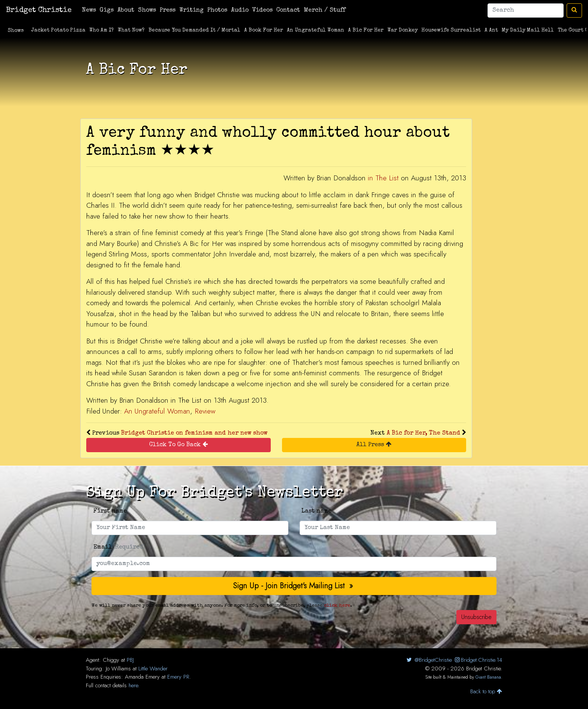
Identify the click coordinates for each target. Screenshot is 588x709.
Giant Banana (488, 677)
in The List (383, 178)
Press (168, 10)
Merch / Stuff (325, 10)
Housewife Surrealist (451, 30)
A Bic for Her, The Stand (423, 433)
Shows (147, 10)
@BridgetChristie (428, 660)
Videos (262, 10)
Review (205, 411)
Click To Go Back (178, 444)
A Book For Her (264, 30)
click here (337, 606)
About (126, 10)
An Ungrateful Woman (316, 30)
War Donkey (403, 30)
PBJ (130, 660)
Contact (288, 10)
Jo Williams (118, 669)
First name (110, 511)
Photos (217, 10)
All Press (374, 444)
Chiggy (111, 660)
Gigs (107, 10)
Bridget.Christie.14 (478, 660)
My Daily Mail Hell (528, 30)
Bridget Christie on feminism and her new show (194, 433)
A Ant (491, 30)
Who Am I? (102, 30)
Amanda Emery (142, 677)
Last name (316, 511)
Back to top (486, 691)
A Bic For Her (366, 30)
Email (119, 547)
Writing (191, 10)
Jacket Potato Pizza (58, 30)
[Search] (526, 10)
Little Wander (153, 669)
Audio (240, 10)
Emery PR (178, 677)
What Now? (131, 30)
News (89, 10)
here (133, 685)
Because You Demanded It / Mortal (194, 30)
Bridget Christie (39, 10)
